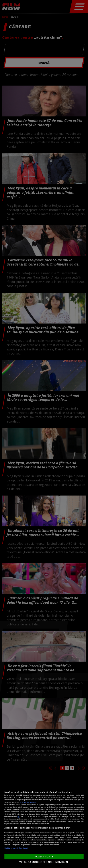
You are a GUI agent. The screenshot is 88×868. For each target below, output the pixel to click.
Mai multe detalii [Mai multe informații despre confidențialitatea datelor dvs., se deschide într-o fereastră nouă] (28, 802)
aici (18, 816)
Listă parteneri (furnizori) (16, 848)
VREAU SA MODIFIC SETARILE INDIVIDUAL (44, 862)
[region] (44, 823)
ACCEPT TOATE (44, 856)
